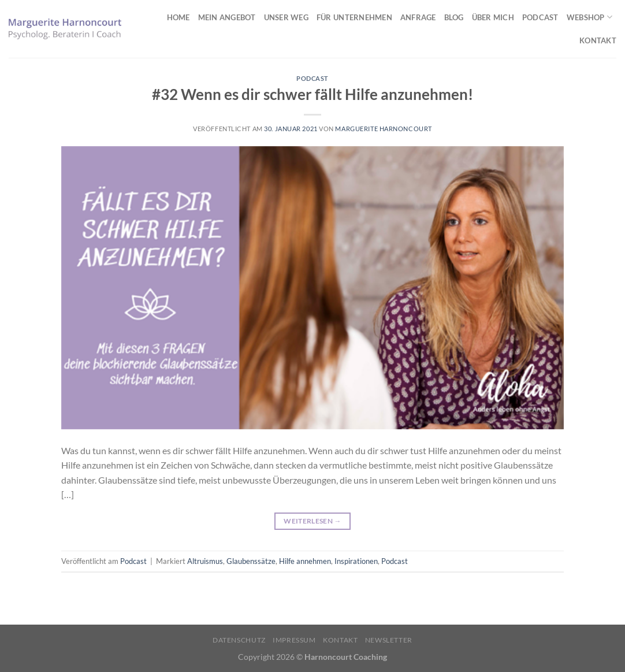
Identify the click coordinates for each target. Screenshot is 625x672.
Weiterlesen (312, 521)
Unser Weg (286, 17)
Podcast (540, 17)
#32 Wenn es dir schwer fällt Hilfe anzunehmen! (312, 94)
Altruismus (205, 561)
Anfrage (418, 17)
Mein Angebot (227, 17)
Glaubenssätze (251, 561)
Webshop (589, 17)
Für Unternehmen (354, 17)
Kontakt (598, 40)
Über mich (493, 17)
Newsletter (389, 640)
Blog (454, 17)
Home (178, 17)
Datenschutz (239, 640)
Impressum (294, 640)
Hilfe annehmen (305, 561)
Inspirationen (356, 561)
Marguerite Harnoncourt (383, 129)
